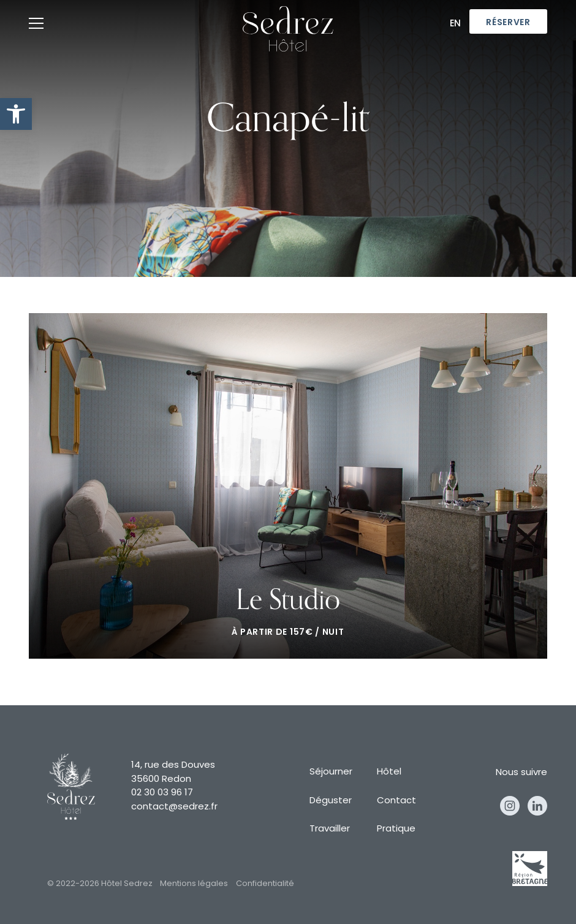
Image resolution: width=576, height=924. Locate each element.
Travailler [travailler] (330, 829)
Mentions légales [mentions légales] (194, 884)
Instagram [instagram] (510, 806)
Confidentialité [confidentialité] (265, 884)
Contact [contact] (396, 801)
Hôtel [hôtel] (389, 772)
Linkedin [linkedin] (537, 806)
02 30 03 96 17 (162, 793)
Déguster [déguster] (331, 801)
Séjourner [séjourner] (331, 772)
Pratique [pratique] (396, 829)
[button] (16, 114)
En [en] (456, 24)
